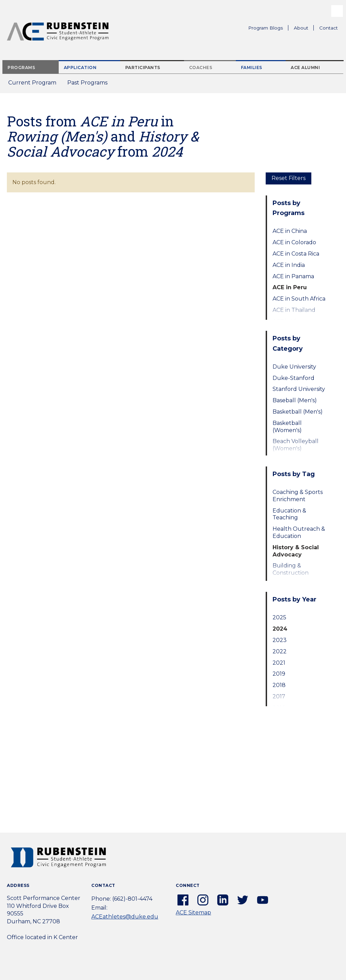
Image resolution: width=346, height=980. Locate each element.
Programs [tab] (21, 67)
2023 (280, 640)
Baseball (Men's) (295, 400)
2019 (279, 674)
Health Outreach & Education (299, 532)
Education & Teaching (289, 514)
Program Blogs (266, 28)
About (304, 29)
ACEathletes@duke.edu (125, 917)
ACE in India (289, 265)
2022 (280, 651)
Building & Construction (291, 569)
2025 (279, 617)
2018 (279, 685)
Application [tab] (80, 67)
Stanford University (299, 389)
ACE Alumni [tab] (305, 67)
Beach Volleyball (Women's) (296, 445)
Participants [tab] (143, 67)
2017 (279, 696)
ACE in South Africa (299, 299)
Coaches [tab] (201, 67)
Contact (328, 28)
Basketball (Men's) (298, 412)
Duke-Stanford (293, 378)
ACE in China (290, 231)
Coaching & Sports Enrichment (298, 496)
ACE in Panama (293, 276)
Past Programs (90, 85)
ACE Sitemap (193, 913)
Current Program (32, 83)
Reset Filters (289, 178)
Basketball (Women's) (287, 427)
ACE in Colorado (294, 242)
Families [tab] (252, 67)
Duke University (294, 367)
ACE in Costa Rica (296, 254)
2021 (279, 663)
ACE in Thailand (294, 310)
